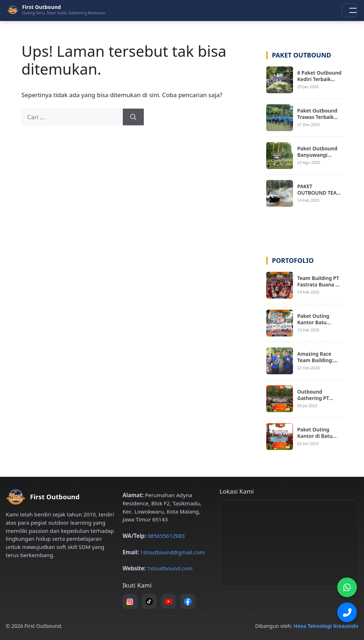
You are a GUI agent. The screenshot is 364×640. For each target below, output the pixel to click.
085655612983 (166, 536)
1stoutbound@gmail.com (172, 552)
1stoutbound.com (170, 568)
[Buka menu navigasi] (349, 10)
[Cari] (133, 117)
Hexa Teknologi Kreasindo (326, 626)
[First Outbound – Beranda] (56, 10)
